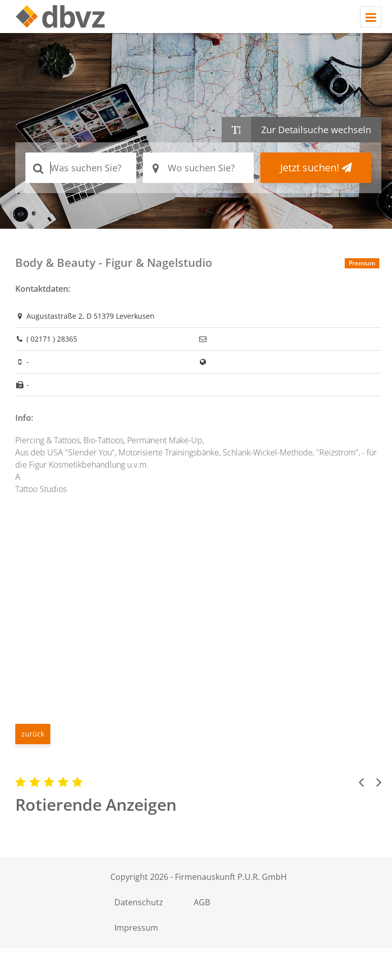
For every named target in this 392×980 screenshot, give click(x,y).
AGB (208, 902)
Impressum (138, 928)
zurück (33, 734)
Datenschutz (141, 902)
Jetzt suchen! (316, 167)
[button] (361, 782)
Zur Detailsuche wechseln (316, 130)
